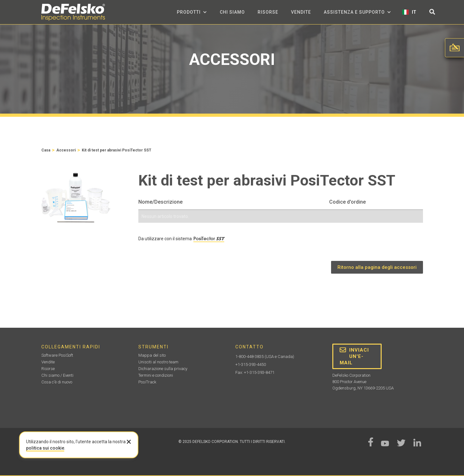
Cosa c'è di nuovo (57, 382)
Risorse (268, 12)
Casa (46, 150)
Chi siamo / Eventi (57, 375)
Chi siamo (232, 12)
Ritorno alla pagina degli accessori (377, 267)
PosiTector (209, 239)
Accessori (66, 150)
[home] (73, 12)
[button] (192, 12)
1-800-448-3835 (249, 357)
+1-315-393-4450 (251, 364)
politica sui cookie (45, 448)
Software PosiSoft (57, 355)
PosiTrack (147, 382)
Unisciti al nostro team (158, 362)
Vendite (301, 12)
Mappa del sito (152, 355)
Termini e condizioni (156, 375)
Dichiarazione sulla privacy (163, 369)
